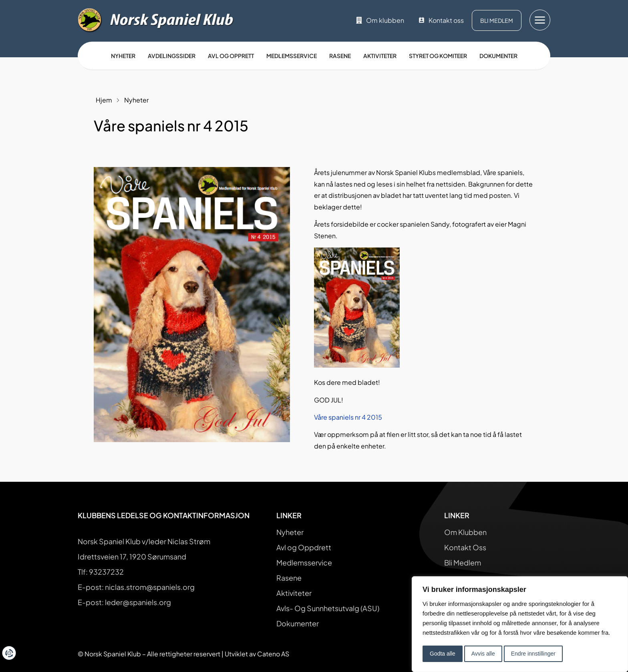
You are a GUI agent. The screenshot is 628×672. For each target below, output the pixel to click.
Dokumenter (498, 56)
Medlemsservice (292, 56)
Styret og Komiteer (438, 56)
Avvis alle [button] (483, 654)
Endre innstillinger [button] (533, 654)
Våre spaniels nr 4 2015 (348, 417)
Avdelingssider (172, 56)
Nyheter (123, 56)
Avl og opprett (231, 56)
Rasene (340, 56)
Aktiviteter (380, 56)
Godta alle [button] (443, 654)
